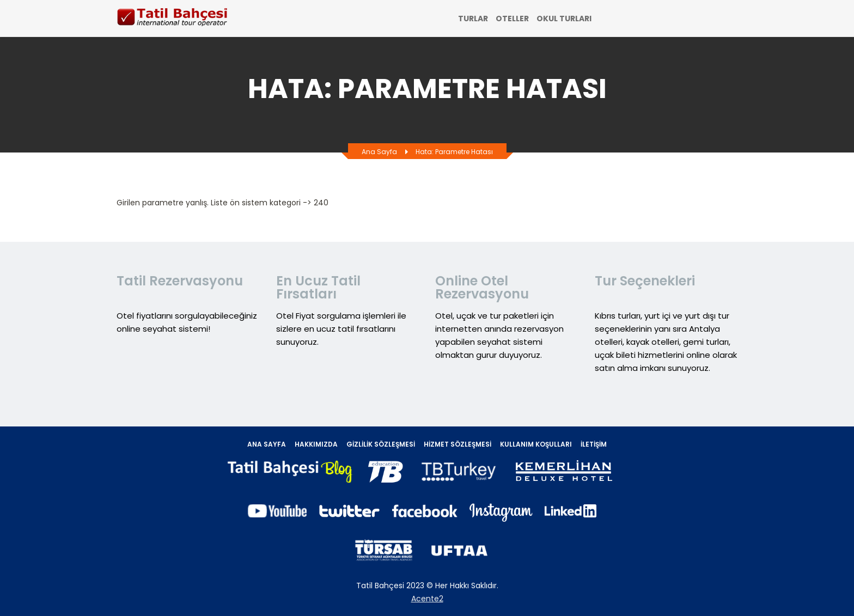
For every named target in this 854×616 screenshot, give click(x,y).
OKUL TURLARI (564, 19)
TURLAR (473, 19)
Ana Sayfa (379, 152)
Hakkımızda (316, 444)
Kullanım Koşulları (536, 444)
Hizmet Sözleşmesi (457, 444)
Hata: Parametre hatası (454, 152)
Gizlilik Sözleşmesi (381, 444)
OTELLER (512, 19)
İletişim (594, 444)
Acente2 (427, 599)
